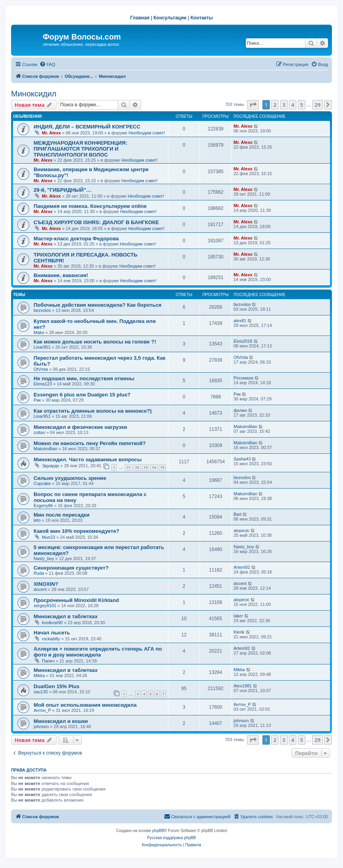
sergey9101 (45, 606)
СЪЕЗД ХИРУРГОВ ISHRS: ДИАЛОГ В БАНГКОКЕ (96, 222)
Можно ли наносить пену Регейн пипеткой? (90, 443)
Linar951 (42, 347)
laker (238, 616)
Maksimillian (245, 426)
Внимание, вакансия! (61, 275)
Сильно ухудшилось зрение (70, 478)
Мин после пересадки (62, 515)
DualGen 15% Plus (57, 686)
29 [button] (318, 105)
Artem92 (242, 567)
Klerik (239, 632)
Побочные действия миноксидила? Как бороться (98, 305)
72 (137, 467)
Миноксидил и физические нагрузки (80, 427)
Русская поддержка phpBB (171, 838)
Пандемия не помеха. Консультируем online (90, 206)
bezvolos (42, 310)
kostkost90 (52, 623)
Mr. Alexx (51, 133)
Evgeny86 (43, 506)
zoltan (39, 432)
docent (40, 589)
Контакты (202, 18)
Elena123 (43, 384)
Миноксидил (34, 94)
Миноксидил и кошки (61, 721)
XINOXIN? (46, 584)
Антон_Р (42, 710)
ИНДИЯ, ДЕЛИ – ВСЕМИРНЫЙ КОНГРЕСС (87, 127)
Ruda (39, 573)
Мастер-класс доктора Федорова (76, 239)
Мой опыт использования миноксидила (85, 705)
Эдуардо (51, 466)
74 (154, 467)
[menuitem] (47, 64)
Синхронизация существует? (71, 568)
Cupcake (42, 483)
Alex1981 (243, 686)
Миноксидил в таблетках (66, 616)
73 (145, 467)
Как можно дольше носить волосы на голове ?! (95, 342)
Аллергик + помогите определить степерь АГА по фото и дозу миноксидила (98, 652)
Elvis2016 (243, 341)
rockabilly (51, 639)
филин (240, 410)
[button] (253, 105)
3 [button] (284, 105)
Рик (37, 400)
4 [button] (293, 105)
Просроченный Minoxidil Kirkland (76, 600)
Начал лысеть (52, 633)
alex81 (240, 321)
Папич (48, 661)
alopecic (241, 530)
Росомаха (243, 378)
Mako (39, 332)
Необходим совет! (147, 133)
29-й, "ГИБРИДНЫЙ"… (62, 190)
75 (162, 467)
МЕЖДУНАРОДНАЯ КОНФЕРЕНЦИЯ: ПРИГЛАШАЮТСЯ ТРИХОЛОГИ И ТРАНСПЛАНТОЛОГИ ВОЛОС (80, 149)
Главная (140, 18)
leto (37, 520)
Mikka (39, 676)
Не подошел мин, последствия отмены (84, 378)
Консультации (170, 18)
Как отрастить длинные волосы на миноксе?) (93, 411)
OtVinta (41, 369)
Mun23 (49, 537)
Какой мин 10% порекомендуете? (76, 531)
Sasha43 (242, 459)
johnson (41, 726)
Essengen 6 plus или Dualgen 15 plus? (82, 395)
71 (128, 467)
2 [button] (275, 105)
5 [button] (302, 105)
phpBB (158, 831)
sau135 (41, 692)
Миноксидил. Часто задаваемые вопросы (88, 459)
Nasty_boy (44, 559)
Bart (237, 514)
